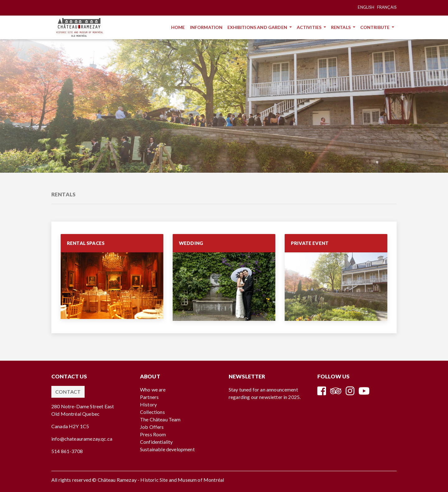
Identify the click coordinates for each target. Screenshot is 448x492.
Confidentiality (156, 442)
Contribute (376, 27)
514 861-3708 (67, 451)
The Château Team (160, 419)
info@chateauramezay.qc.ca (82, 439)
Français (387, 7)
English (366, 7)
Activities (310, 27)
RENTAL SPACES (86, 243)
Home (179, 27)
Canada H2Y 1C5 (70, 426)
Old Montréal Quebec (75, 414)
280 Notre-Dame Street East (83, 406)
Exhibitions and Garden (258, 27)
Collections (152, 412)
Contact (68, 392)
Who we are (153, 389)
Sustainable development (167, 449)
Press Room (153, 434)
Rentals (341, 27)
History (148, 404)
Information (208, 27)
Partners (149, 397)
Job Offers (152, 427)
